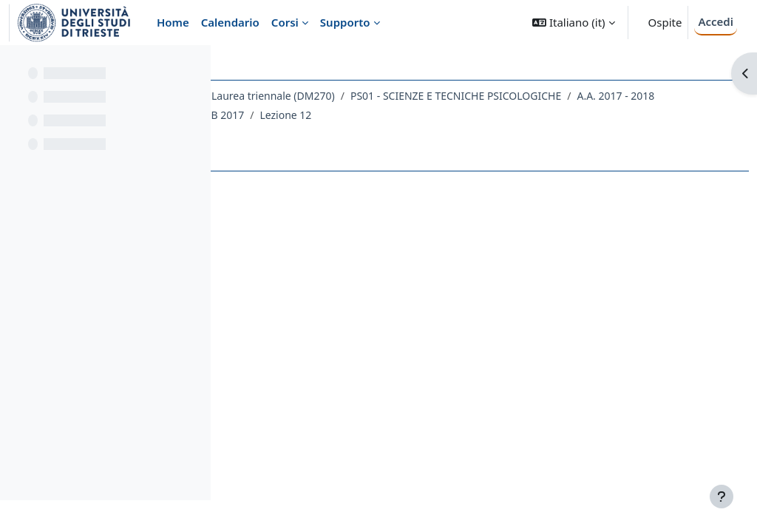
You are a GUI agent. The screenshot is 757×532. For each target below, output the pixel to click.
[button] (573, 23)
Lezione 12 (492, 134)
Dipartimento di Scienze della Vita (321, 96)
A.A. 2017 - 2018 (521, 115)
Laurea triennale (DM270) (479, 96)
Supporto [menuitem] (345, 22)
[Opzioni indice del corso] (193, 66)
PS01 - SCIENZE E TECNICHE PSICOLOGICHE (360, 115)
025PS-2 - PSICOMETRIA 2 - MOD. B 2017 (353, 134)
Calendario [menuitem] (230, 22)
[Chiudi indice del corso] (16, 66)
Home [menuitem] (173, 22)
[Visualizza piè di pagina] (722, 497)
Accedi (716, 21)
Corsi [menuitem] (285, 22)
